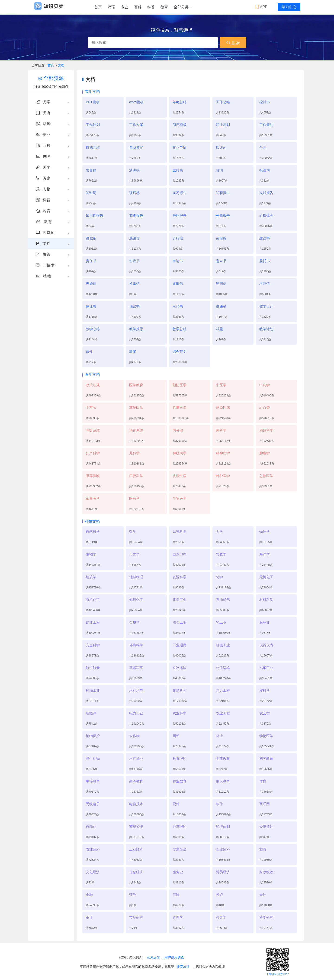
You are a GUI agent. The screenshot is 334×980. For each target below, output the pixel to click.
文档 (61, 65)
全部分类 (183, 7)
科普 (151, 7)
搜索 (233, 43)
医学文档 (92, 375)
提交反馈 (183, 966)
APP (262, 7)
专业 (125, 7)
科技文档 (92, 521)
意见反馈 (153, 957)
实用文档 (92, 92)
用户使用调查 (174, 957)
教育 (164, 7)
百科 (138, 7)
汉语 (111, 7)
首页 (98, 7)
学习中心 (289, 7)
